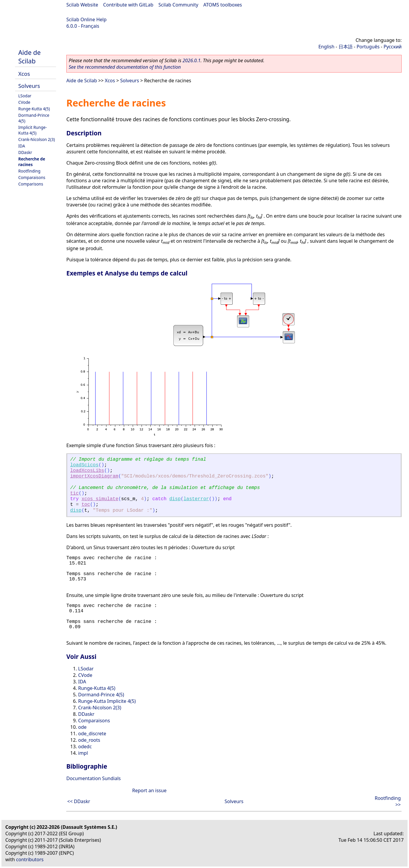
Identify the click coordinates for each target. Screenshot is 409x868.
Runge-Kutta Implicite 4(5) (107, 701)
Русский (393, 47)
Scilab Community (178, 5)
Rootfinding (29, 171)
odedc (85, 746)
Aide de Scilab (29, 57)
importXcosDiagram (94, 476)
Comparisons (31, 184)
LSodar (25, 96)
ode (82, 727)
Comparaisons (32, 177)
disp (175, 499)
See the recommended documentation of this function (125, 67)
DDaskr (25, 152)
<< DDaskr (79, 801)
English (326, 47)
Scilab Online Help (86, 19)
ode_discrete (92, 734)
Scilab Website (82, 5)
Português (368, 47)
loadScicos (84, 465)
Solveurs (29, 86)
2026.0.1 (192, 60)
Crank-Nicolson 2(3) (37, 139)
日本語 (346, 47)
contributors (30, 859)
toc (86, 505)
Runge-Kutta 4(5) (34, 109)
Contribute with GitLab (128, 5)
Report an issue (149, 790)
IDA (22, 146)
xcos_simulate (100, 499)
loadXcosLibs (87, 471)
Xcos (24, 74)
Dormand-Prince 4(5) (101, 695)
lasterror (196, 499)
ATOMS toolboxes (223, 5)
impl (83, 753)
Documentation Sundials (93, 778)
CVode (24, 102)
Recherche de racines (32, 162)
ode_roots (89, 740)
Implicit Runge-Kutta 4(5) (33, 130)
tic (74, 493)
